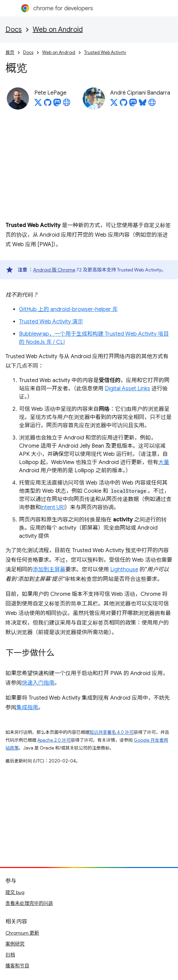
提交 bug (15, 892)
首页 (10, 52)
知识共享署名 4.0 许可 (112, 732)
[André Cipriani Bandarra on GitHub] (124, 104)
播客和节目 (17, 966)
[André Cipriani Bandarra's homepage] (152, 104)
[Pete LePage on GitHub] (48, 104)
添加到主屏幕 (49, 570)
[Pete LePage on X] (38, 104)
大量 (164, 462)
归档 (10, 955)
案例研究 (15, 944)
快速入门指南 (38, 683)
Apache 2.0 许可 (54, 740)
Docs (14, 30)
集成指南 (27, 708)
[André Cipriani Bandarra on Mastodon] (133, 104)
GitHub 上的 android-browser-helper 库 (68, 309)
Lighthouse (124, 570)
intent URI (53, 507)
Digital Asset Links (127, 389)
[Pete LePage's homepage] (67, 104)
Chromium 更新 (22, 933)
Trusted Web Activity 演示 (51, 322)
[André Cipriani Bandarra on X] (114, 104)
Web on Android (58, 30)
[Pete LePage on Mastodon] (57, 104)
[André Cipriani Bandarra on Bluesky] (143, 104)
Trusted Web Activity (105, 52)
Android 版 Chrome (54, 270)
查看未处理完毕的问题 (29, 903)
